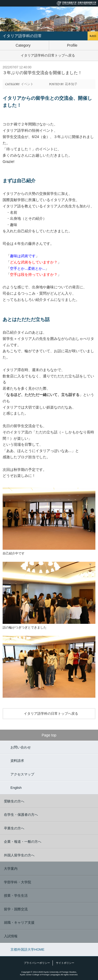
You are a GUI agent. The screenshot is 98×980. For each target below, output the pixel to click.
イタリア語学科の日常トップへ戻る (48, 55)
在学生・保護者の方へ (21, 815)
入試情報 (11, 936)
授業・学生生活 (16, 896)
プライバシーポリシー (37, 963)
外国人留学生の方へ (19, 855)
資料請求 (17, 761)
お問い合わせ (21, 747)
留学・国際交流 (16, 909)
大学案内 (11, 869)
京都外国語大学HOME (27, 949)
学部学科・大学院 (18, 882)
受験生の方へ (14, 801)
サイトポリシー (65, 963)
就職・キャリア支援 (19, 923)
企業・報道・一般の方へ (23, 842)
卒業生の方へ (14, 828)
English (16, 788)
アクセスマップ (22, 774)
